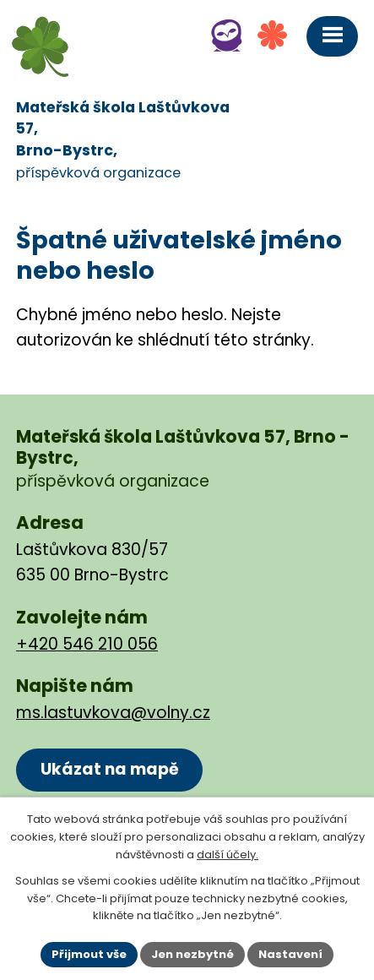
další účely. (228, 855)
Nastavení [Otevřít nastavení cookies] (290, 954)
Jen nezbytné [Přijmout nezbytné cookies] (192, 954)
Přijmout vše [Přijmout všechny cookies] (89, 954)
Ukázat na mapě (110, 769)
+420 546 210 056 (87, 644)
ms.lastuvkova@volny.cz (113, 713)
